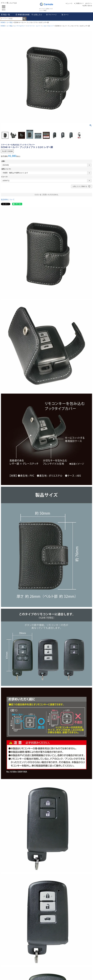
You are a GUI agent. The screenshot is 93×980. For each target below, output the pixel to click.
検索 (24, 19)
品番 (4, 161)
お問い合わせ (88, 6)
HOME (3, 22)
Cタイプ (51, 26)
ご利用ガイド (79, 3)
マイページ (51, 15)
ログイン (89, 3)
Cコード (5, 177)
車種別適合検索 (23, 15)
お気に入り (37, 15)
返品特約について (8, 200)
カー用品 (10, 22)
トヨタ (44, 26)
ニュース (70, 3)
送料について (7, 169)
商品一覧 (5, 15)
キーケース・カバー (34, 26)
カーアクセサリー (20, 26)
